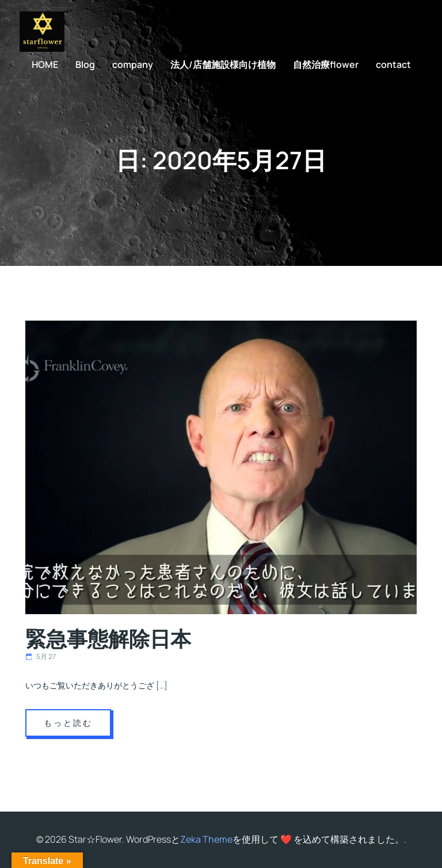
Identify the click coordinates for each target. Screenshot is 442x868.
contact (393, 64)
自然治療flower (326, 64)
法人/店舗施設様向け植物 (223, 64)
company (133, 64)
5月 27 (41, 656)
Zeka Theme (206, 839)
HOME (45, 64)
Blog (85, 64)
